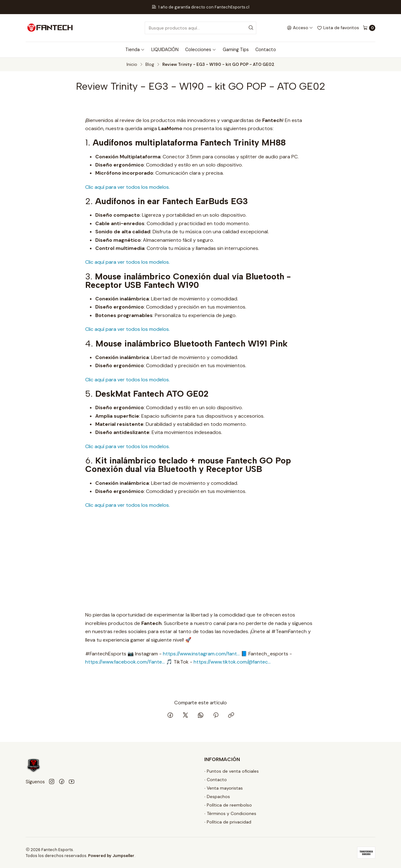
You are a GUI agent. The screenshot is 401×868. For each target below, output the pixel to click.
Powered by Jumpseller (111, 856)
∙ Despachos (217, 797)
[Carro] (369, 28)
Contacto (266, 50)
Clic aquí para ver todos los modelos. (128, 187)
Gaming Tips (236, 50)
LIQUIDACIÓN (165, 50)
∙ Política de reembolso (228, 805)
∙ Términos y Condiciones (230, 813)
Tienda (135, 50)
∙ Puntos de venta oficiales (232, 771)
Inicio (132, 65)
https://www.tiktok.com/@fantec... (232, 662)
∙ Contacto (216, 780)
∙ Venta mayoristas (224, 788)
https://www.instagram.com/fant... (201, 654)
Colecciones (201, 50)
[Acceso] (300, 28)
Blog (150, 65)
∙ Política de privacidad (228, 822)
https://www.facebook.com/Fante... (125, 662)
